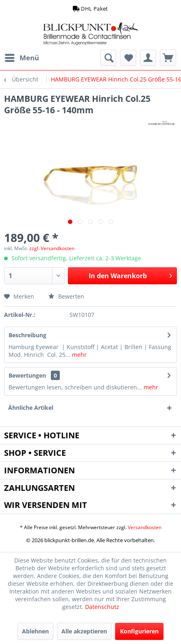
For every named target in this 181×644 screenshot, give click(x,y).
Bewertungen (27, 375)
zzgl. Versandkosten (52, 248)
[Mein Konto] (148, 58)
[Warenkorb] (168, 58)
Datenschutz (102, 607)
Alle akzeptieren (84, 631)
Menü (22, 57)
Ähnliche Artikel (31, 408)
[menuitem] (22, 58)
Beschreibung (27, 335)
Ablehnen (35, 631)
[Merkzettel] (128, 58)
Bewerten (66, 296)
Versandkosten (145, 527)
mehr (79, 355)
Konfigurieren (139, 631)
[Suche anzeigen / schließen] (108, 58)
